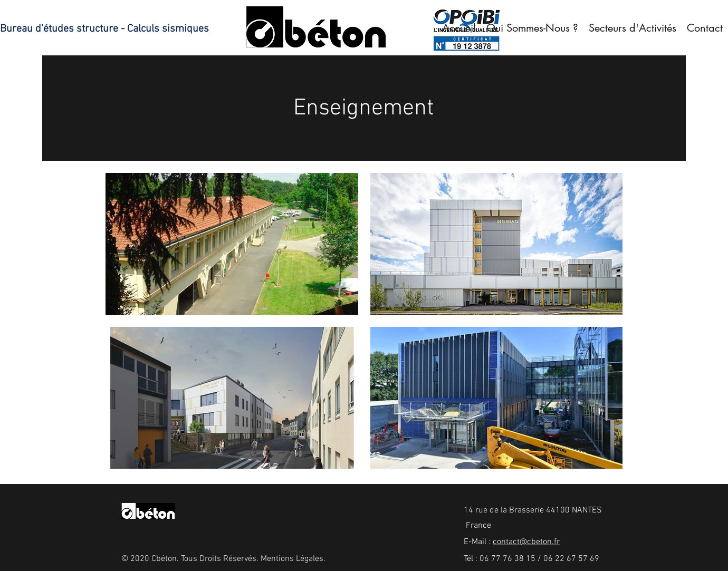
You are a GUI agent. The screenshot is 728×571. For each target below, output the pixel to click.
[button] (633, 28)
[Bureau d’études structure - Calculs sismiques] (108, 29)
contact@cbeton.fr (526, 542)
